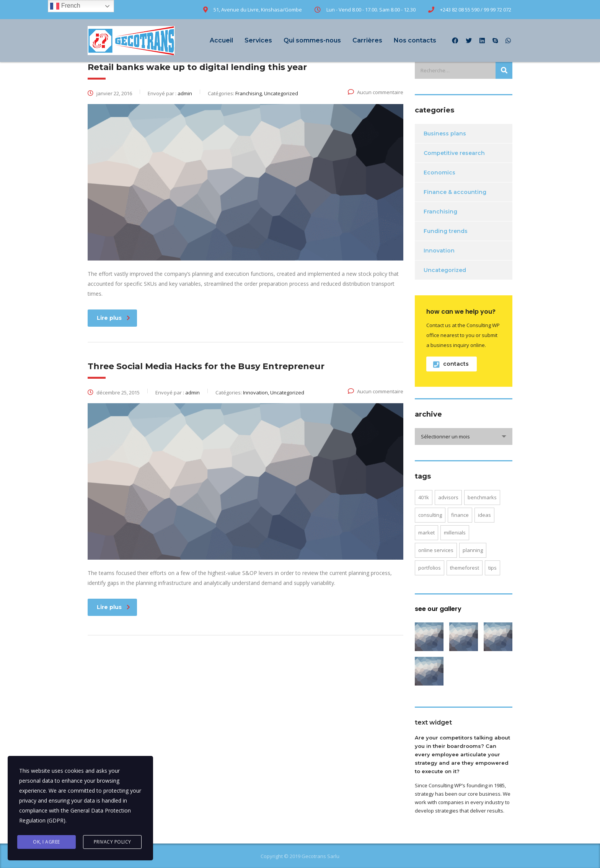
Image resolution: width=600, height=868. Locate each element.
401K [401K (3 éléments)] (424, 497)
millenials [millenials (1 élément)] (455, 533)
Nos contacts (415, 40)
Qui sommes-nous (312, 40)
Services (258, 40)
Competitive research (454, 153)
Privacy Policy (112, 842)
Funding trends (446, 231)
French (65, 6)
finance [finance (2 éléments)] (460, 515)
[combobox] (464, 436)
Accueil (221, 40)
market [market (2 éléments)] (426, 533)
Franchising (440, 212)
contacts (451, 364)
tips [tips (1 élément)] (492, 568)
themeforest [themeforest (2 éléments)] (465, 568)
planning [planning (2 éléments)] (473, 550)
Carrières (367, 40)
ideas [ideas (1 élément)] (484, 515)
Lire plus (113, 318)
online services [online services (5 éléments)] (436, 550)
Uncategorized (445, 270)
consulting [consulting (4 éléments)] (430, 515)
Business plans (445, 134)
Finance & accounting (455, 192)
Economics (439, 173)
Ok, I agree (46, 842)
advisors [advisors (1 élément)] (448, 497)
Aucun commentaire (376, 92)
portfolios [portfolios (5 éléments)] (430, 568)
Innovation (439, 251)
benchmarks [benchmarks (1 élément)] (482, 497)
